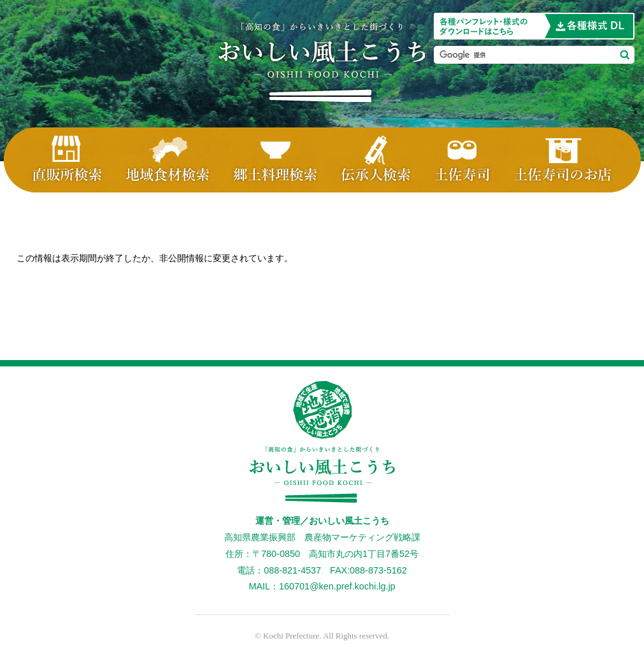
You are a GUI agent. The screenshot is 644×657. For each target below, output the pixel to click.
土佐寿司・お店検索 (572, 160)
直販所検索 (59, 160)
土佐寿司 (463, 160)
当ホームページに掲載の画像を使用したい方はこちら (534, 26)
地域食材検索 (168, 160)
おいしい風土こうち (322, 62)
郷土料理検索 (275, 160)
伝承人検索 (376, 160)
